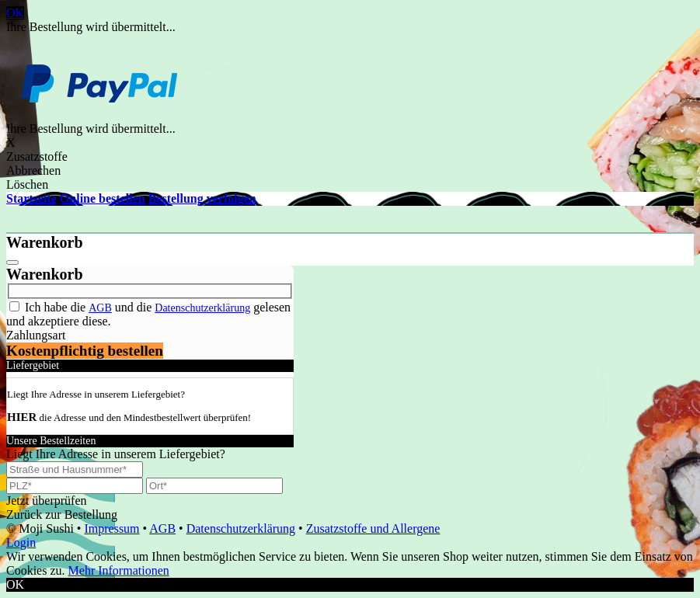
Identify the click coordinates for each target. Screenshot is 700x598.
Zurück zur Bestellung (62, 515)
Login (21, 542)
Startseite (31, 198)
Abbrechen (33, 170)
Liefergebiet (33, 365)
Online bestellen (103, 198)
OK (15, 13)
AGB (100, 308)
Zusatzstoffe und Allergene (373, 528)
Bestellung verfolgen (202, 198)
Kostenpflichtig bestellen (85, 351)
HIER (22, 417)
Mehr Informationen (119, 570)
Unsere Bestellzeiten (51, 441)
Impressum (111, 528)
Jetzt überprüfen (47, 501)
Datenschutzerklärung (202, 308)
